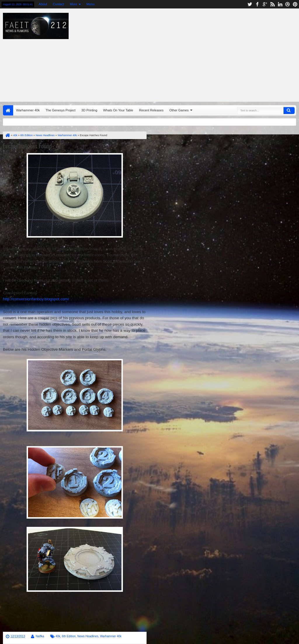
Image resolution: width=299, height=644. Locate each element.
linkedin (280, 4)
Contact (58, 4)
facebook (257, 4)
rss (272, 4)
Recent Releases (151, 110)
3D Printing (89, 110)
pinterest (295, 4)
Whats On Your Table (118, 110)
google (265, 4)
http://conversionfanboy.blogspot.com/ (36, 299)
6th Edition (69, 636)
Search (289, 110)
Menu (91, 4)
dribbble (288, 4)
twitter (250, 4)
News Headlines (88, 636)
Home (8, 110)
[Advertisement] (191, 54)
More (73, 4)
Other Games (179, 110)
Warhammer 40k (28, 110)
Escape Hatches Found (27, 146)
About (43, 4)
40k (58, 636)
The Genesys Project (61, 110)
